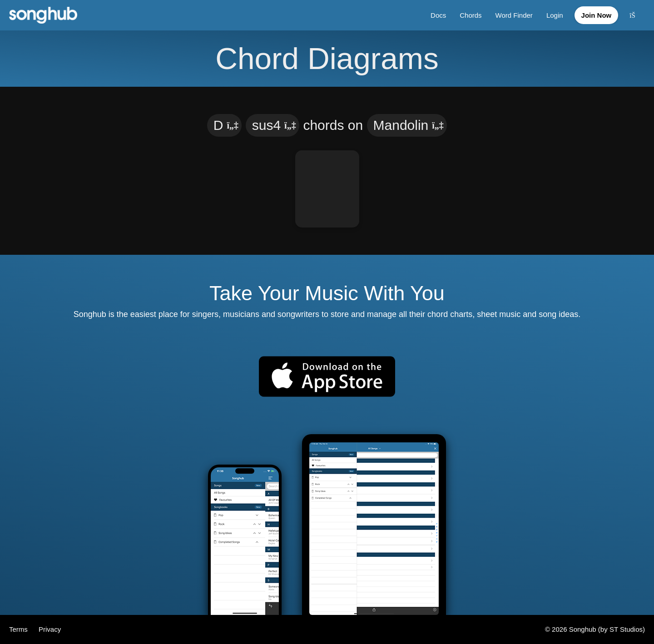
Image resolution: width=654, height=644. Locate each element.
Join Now (597, 15)
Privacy (50, 629)
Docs (438, 15)
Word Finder (514, 15)
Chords (471, 15)
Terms (19, 629)
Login (555, 15)
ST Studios (626, 629)
